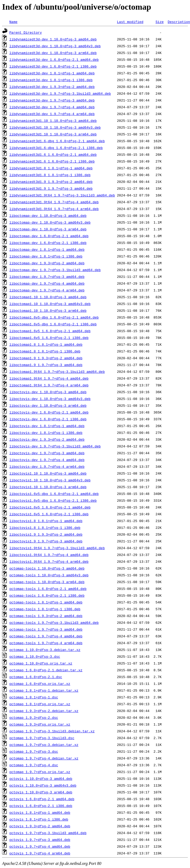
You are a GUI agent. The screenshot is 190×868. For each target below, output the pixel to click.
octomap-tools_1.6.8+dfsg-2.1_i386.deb (47, 595)
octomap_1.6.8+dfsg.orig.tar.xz (40, 684)
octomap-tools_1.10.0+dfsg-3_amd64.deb (47, 568)
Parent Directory (26, 32)
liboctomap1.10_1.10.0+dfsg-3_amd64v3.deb (50, 304)
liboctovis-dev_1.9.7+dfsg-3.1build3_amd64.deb (55, 446)
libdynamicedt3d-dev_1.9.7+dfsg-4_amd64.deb (52, 107)
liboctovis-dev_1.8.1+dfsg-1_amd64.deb (47, 426)
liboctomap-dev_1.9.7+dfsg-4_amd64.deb (47, 283)
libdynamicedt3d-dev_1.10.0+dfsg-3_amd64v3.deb (55, 46)
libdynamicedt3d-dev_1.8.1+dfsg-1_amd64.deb (52, 73)
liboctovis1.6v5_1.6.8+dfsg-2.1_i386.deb (49, 514)
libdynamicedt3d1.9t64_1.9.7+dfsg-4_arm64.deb (54, 209)
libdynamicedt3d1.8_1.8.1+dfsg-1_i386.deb (50, 175)
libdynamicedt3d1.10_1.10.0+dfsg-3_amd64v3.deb (55, 127)
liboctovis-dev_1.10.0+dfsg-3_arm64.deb (48, 405)
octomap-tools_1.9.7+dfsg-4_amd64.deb (46, 636)
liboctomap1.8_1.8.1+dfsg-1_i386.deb (45, 351)
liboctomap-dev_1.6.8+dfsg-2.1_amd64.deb (49, 236)
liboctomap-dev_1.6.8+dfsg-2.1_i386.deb (48, 243)
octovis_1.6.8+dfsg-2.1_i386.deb (41, 806)
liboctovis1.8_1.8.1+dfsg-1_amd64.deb (46, 521)
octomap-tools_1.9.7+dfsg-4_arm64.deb (46, 643)
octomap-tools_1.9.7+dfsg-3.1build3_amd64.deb (54, 622)
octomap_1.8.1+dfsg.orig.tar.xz (40, 704)
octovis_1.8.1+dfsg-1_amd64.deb (40, 812)
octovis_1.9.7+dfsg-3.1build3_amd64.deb (48, 833)
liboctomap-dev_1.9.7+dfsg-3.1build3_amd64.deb (55, 270)
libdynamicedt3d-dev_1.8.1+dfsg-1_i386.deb (51, 80)
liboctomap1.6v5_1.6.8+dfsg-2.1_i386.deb (49, 338)
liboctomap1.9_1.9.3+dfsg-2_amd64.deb (46, 358)
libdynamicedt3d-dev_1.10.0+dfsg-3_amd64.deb (53, 39)
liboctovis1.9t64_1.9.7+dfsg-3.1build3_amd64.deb (57, 548)
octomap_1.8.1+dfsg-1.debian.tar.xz (44, 690)
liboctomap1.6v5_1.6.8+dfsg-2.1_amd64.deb (50, 331)
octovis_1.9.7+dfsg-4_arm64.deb (40, 853)
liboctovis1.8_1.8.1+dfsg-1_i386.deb (45, 528)
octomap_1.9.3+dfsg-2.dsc (34, 717)
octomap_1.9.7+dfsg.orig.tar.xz (40, 772)
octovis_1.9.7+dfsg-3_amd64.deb (40, 840)
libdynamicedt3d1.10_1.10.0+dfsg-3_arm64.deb (53, 134)
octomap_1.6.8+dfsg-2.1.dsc (36, 677)
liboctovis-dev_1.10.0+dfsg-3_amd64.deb (48, 392)
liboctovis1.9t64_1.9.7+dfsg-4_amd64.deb (49, 555)
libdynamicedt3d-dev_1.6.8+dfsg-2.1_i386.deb (53, 66)
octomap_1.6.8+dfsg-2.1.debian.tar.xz (46, 670)
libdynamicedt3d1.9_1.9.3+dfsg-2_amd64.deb (51, 182)
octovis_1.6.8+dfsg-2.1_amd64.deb (42, 799)
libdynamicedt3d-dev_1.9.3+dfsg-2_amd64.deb (52, 87)
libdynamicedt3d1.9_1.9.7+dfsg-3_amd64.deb (51, 188)
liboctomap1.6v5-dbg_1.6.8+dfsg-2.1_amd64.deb (54, 317)
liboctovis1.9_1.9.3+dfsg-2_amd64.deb (46, 534)
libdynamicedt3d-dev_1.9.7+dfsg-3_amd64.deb (52, 100)
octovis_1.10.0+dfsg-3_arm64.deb (41, 792)
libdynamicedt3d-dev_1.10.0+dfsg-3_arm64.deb (53, 53)
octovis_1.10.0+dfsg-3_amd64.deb (41, 779)
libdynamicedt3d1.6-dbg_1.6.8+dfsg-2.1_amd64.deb (57, 141)
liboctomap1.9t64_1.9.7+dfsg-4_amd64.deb (49, 378)
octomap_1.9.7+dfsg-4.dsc (34, 765)
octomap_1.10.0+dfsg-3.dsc (35, 656)
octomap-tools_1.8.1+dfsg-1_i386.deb (45, 609)
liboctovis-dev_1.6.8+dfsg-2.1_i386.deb (48, 419)
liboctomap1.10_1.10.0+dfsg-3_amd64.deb (48, 297)
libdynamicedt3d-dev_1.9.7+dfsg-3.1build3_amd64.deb (60, 93)
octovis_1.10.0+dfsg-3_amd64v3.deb (43, 785)
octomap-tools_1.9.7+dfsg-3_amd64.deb (46, 629)
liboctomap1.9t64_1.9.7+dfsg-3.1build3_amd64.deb (57, 372)
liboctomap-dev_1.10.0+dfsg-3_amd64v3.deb (50, 222)
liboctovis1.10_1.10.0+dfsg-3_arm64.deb (48, 487)
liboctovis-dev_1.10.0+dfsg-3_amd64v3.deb (50, 399)
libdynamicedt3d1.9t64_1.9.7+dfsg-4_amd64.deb (54, 202)
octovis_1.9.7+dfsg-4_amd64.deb (40, 846)
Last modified (130, 22)
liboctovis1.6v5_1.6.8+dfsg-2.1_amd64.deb (50, 507)
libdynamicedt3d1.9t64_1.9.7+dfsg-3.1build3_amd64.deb (62, 195)
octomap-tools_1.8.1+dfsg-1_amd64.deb (46, 602)
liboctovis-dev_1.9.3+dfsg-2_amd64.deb (47, 439)
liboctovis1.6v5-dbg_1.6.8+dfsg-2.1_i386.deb (53, 500)
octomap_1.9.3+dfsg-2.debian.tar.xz (44, 711)
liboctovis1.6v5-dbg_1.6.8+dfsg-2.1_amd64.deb (54, 494)
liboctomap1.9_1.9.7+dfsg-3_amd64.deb (46, 365)
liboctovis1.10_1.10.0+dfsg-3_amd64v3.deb (50, 480)
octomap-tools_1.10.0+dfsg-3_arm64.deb (47, 582)
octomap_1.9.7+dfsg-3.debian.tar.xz (44, 745)
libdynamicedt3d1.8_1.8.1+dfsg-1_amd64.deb (51, 168)
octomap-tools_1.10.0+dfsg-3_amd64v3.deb (49, 575)
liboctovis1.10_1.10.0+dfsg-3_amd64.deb (48, 473)
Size (159, 22)
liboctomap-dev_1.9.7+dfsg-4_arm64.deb (47, 290)
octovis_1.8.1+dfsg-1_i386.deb (39, 819)
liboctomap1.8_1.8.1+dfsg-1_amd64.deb (46, 344)
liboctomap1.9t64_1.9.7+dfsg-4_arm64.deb (49, 385)
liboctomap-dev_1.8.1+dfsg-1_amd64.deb (47, 249)
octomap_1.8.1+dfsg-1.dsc (34, 697)
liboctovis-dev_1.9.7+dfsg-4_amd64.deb (47, 460)
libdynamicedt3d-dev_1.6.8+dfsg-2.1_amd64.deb (54, 59)
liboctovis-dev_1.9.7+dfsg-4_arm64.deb (47, 466)
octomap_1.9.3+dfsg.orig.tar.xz (40, 724)
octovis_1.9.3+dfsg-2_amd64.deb (40, 826)
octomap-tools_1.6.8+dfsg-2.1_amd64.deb (48, 589)
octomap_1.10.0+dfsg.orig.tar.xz (41, 663)
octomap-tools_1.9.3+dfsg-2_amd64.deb (46, 616)
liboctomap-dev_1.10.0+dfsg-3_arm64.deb (48, 229)
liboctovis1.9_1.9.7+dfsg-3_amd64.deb (46, 541)
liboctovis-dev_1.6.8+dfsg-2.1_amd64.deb (49, 412)
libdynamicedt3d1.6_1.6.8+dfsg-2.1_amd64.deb (53, 154)
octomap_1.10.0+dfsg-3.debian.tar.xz (45, 650)
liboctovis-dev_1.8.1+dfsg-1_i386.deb (46, 433)
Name (13, 22)
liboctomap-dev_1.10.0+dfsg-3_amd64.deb (48, 215)
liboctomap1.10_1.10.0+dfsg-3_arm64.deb (48, 310)
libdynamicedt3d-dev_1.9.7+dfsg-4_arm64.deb (52, 114)
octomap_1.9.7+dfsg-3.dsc (34, 751)
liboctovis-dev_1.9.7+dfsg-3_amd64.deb (47, 453)
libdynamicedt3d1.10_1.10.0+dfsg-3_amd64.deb (53, 121)
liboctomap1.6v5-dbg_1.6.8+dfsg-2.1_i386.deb (53, 324)
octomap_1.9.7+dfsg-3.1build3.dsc (42, 738)
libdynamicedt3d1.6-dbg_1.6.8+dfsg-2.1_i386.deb (56, 148)
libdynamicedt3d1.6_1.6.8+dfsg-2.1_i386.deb (52, 161)
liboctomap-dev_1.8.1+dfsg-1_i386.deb (46, 256)
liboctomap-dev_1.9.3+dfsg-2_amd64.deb (47, 263)
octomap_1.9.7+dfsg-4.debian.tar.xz (44, 758)
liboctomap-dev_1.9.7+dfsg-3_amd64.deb (47, 277)
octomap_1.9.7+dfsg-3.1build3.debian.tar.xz (52, 731)
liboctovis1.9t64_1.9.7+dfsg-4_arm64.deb (49, 561)
